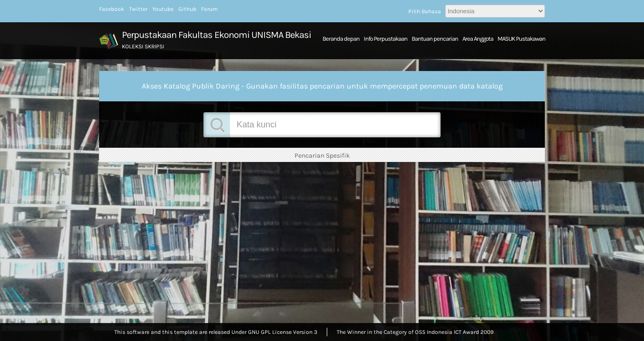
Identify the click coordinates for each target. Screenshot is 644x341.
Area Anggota (478, 39)
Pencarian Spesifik (322, 156)
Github (187, 9)
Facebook (112, 9)
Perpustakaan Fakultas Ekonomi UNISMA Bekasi (216, 35)
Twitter (138, 9)
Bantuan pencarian (435, 39)
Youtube (163, 9)
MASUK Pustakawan (521, 39)
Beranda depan (341, 39)
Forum (209, 9)
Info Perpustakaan (386, 39)
